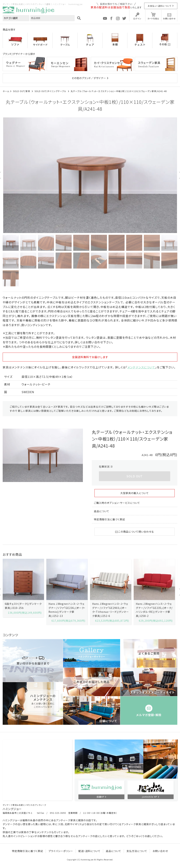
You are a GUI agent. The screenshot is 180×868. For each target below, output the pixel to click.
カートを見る (153, 18)
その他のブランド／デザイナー (89, 78)
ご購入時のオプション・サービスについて (117, 503)
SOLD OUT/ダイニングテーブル (51, 91)
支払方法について (137, 851)
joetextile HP (150, 797)
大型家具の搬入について (135, 493)
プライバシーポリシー (61, 851)
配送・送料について (89, 851)
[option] (90, 175)
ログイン (137, 18)
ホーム (6, 91)
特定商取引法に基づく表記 (110, 519)
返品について (102, 511)
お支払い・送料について (160, 6)
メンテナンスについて (141, 367)
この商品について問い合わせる (135, 532)
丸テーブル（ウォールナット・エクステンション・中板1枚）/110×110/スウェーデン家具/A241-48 (119, 91)
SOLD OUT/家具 (22, 91)
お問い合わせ (169, 18)
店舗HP (101, 797)
